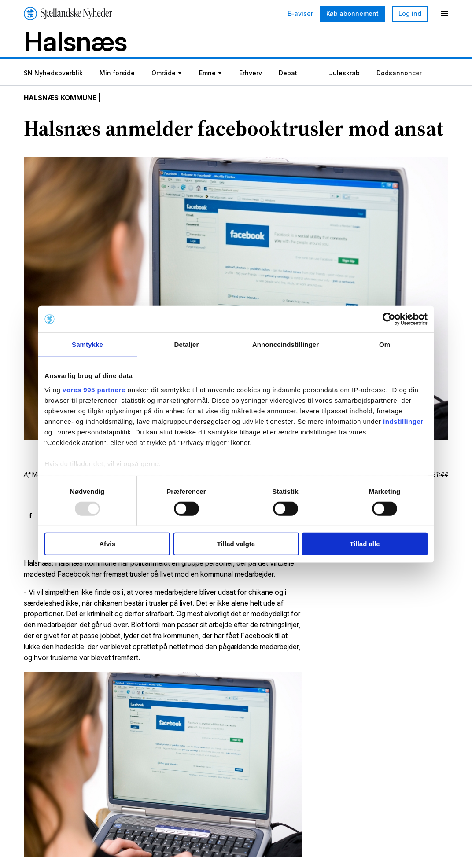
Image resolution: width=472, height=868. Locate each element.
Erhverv (251, 74)
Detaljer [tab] (187, 344)
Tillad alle (365, 544)
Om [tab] (385, 344)
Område (164, 74)
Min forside (117, 74)
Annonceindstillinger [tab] (286, 344)
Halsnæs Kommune (62, 99)
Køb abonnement (352, 13)
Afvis (107, 544)
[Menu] (445, 14)
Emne (207, 74)
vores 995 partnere (94, 389)
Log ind (410, 13)
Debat (288, 74)
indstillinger (403, 421)
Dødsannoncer (399, 74)
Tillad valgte (236, 544)
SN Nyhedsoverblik (53, 74)
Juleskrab (344, 74)
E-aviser (300, 14)
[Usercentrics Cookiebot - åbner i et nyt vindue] (389, 319)
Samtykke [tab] (87, 344)
